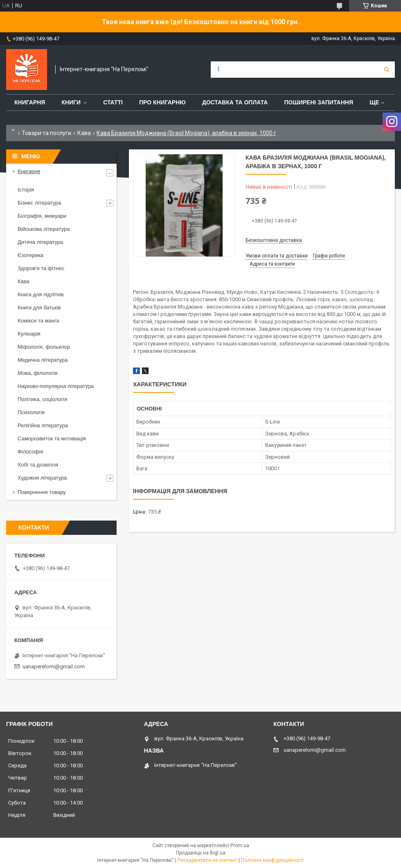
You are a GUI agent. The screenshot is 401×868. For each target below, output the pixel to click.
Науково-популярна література (56, 386)
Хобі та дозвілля (38, 465)
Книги (71, 102)
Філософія (30, 452)
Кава (84, 133)
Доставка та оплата (235, 102)
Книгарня (30, 102)
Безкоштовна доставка (274, 240)
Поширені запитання (319, 102)
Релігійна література (43, 425)
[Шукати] (387, 70)
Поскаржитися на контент (207, 860)
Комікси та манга (38, 321)
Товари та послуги (46, 133)
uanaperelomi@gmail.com (54, 666)
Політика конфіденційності (272, 860)
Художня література (42, 478)
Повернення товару (42, 492)
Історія (26, 190)
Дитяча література (40, 242)
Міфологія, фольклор (44, 347)
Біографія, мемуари (42, 216)
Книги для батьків (39, 308)
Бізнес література (39, 203)
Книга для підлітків (41, 294)
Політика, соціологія (42, 399)
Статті (113, 102)
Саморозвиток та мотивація (52, 439)
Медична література (43, 360)
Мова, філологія (37, 373)
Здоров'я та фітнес (41, 268)
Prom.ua (240, 845)
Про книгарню (162, 102)
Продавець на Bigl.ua (201, 853)
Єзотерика (30, 255)
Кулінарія (29, 334)
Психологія (31, 412)
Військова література (44, 229)
